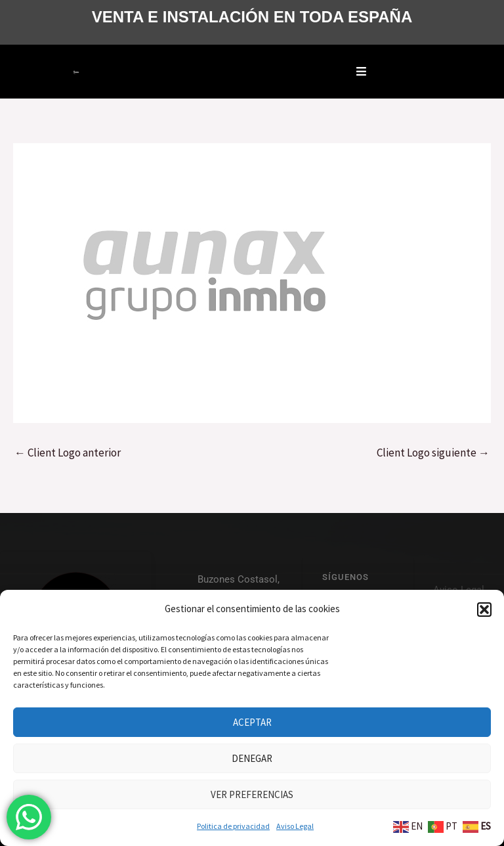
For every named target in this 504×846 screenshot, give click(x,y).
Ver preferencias (252, 794)
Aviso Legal (295, 826)
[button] (484, 610)
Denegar (252, 758)
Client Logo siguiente (433, 453)
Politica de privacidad (233, 826)
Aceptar (252, 722)
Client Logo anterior (68, 453)
